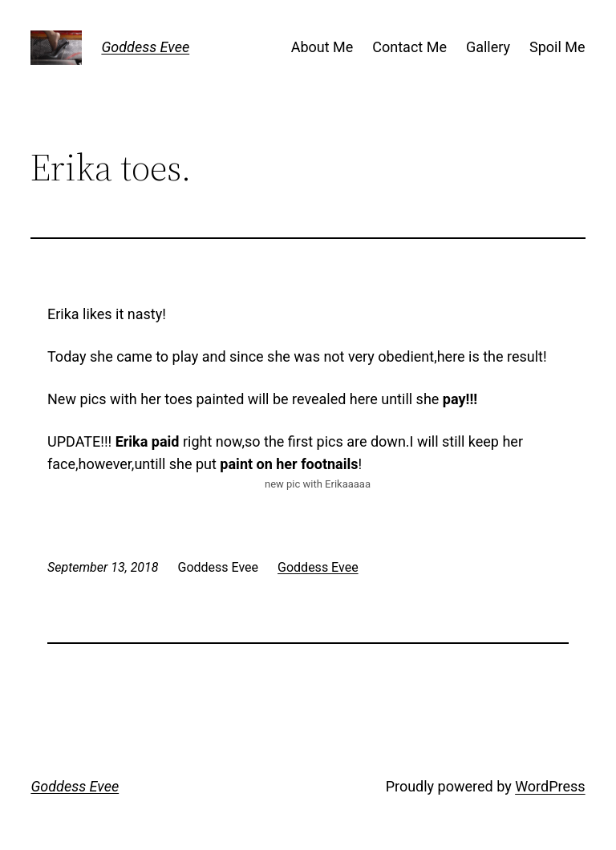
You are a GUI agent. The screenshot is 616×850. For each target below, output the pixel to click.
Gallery (488, 47)
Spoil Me (557, 47)
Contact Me (409, 47)
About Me (322, 47)
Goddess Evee (145, 47)
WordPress (550, 786)
